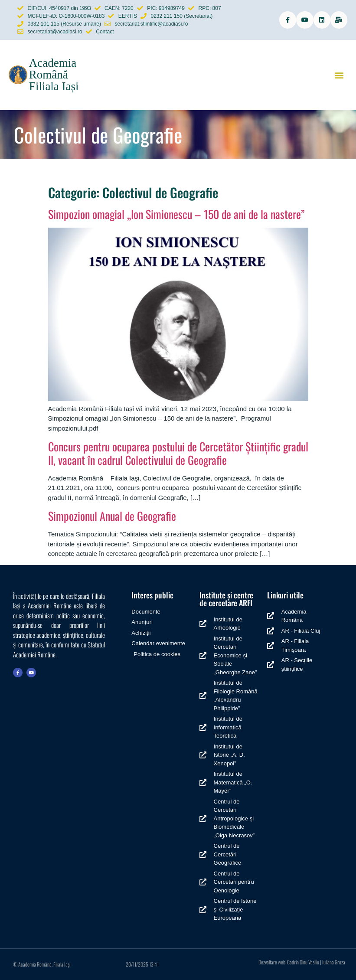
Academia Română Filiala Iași (54, 75)
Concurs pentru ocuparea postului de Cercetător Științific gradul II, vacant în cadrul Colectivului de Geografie (178, 453)
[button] (339, 75)
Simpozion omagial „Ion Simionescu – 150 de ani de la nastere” (176, 214)
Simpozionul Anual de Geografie (112, 516)
